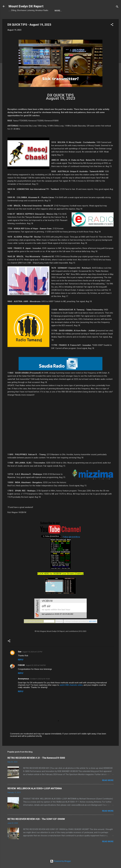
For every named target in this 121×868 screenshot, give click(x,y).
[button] (112, 25)
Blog (57, 11)
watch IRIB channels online (71, 685)
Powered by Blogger (61, 861)
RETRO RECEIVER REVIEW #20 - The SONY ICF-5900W (36, 819)
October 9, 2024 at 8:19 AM (40, 679)
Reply (21, 660)
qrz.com (93, 621)
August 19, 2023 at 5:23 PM (32, 652)
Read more (108, 780)
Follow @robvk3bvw (71, 537)
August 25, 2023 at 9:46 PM (36, 665)
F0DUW (21, 665)
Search (59, 621)
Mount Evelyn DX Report (26, 6)
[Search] (117, 7)
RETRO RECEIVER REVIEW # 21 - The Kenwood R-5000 (36, 758)
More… (102, 11)
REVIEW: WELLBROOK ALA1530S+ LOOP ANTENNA (35, 788)
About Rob (70, 11)
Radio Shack (87, 11)
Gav (20, 652)
